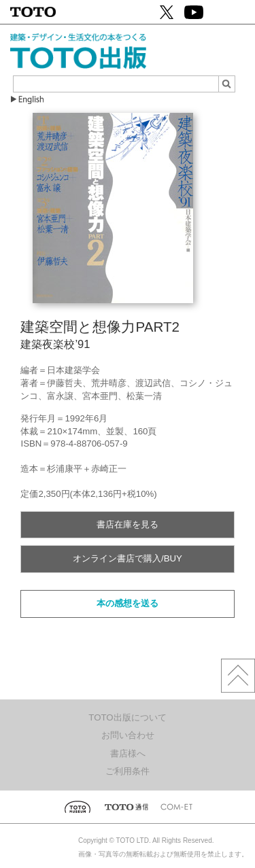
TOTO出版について (127, 717)
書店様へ (128, 753)
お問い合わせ (128, 735)
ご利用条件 (128, 771)
